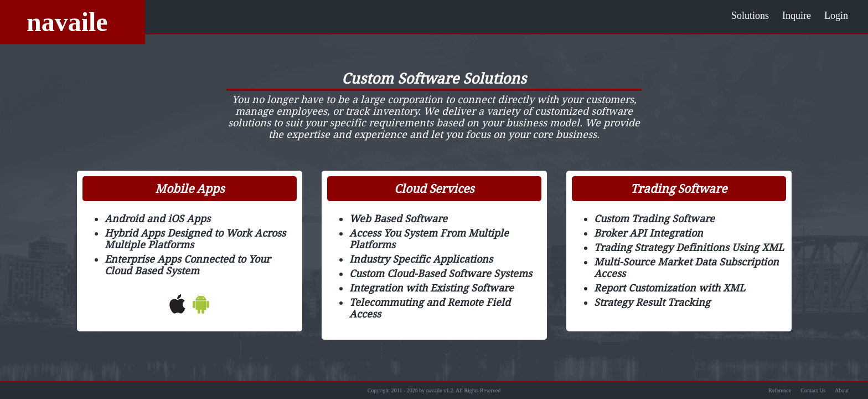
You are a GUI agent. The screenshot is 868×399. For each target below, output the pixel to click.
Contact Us (813, 390)
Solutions (750, 16)
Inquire (797, 16)
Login (836, 16)
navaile (67, 22)
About (842, 390)
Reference (780, 390)
